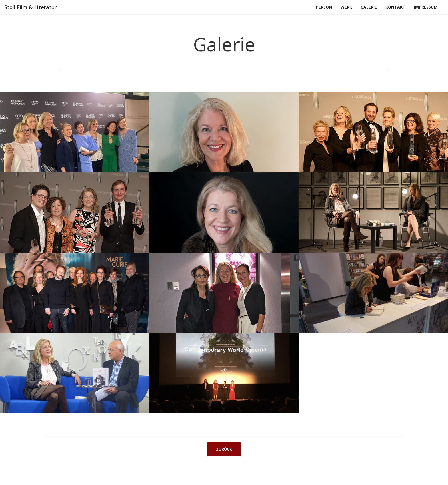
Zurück (224, 449)
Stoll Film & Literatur (30, 7)
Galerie (369, 7)
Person (324, 7)
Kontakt (395, 7)
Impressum (426, 7)
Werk (346, 7)
